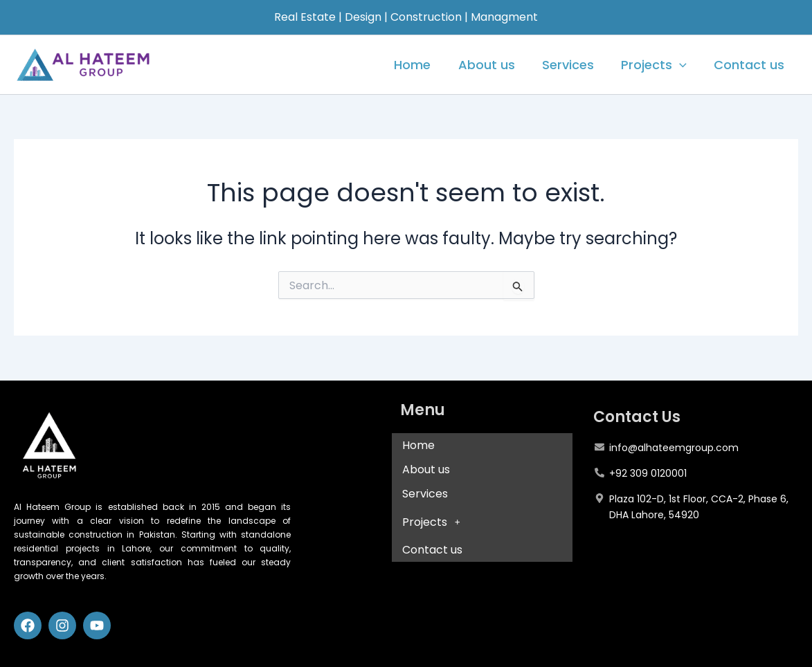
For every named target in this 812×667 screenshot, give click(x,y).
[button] (482, 522)
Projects (657, 65)
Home (423, 65)
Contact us (750, 65)
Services (574, 65)
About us (494, 65)
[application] (683, 65)
